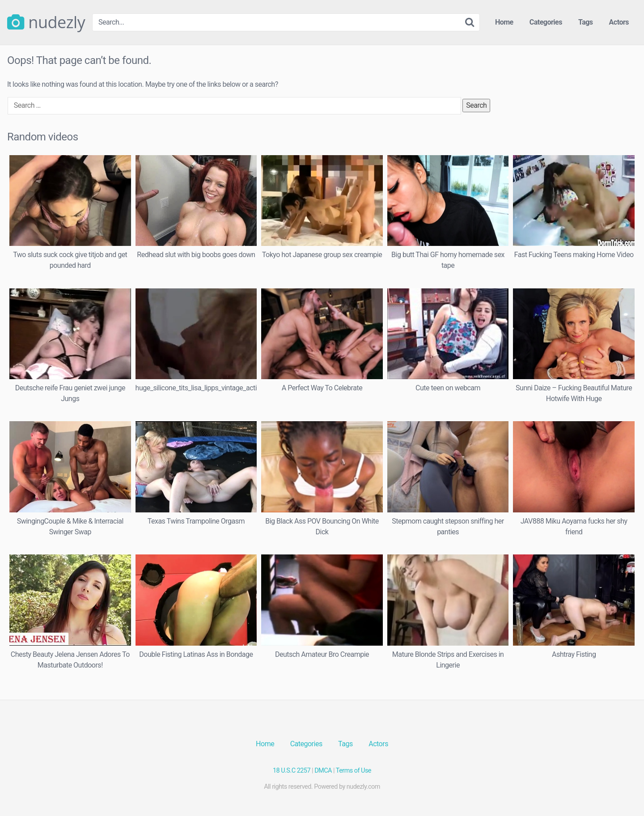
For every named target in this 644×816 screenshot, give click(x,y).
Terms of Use (354, 771)
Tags (586, 22)
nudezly (46, 22)
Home (504, 22)
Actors (619, 22)
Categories (546, 22)
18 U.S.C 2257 (292, 771)
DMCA (323, 771)
